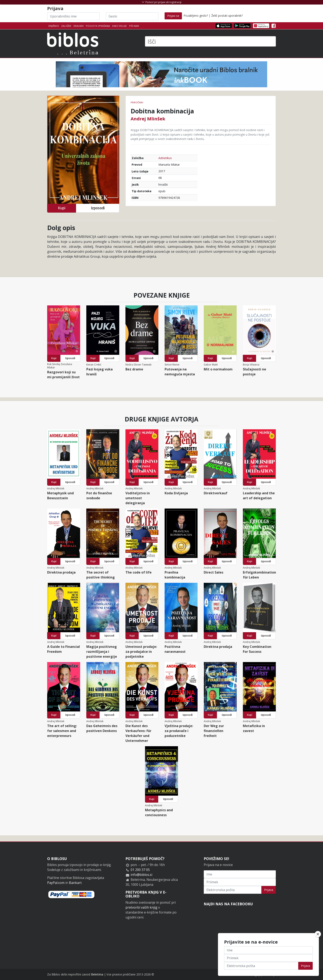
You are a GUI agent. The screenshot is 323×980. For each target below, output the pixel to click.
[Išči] (210, 41)
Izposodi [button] (98, 208)
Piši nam (134, 26)
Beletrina (97, 974)
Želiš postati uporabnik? (227, 16)
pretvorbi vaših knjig (141, 907)
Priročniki (137, 102)
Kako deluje (119, 26)
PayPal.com (56, 883)
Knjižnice (54, 26)
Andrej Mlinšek (148, 119)
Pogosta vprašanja (98, 26)
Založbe (66, 26)
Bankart (75, 883)
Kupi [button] (62, 208)
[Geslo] (132, 16)
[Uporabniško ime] (73, 16)
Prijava (269, 890)
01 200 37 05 (140, 870)
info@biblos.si (141, 875)
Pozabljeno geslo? (196, 16)
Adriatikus (165, 158)
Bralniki (79, 26)
